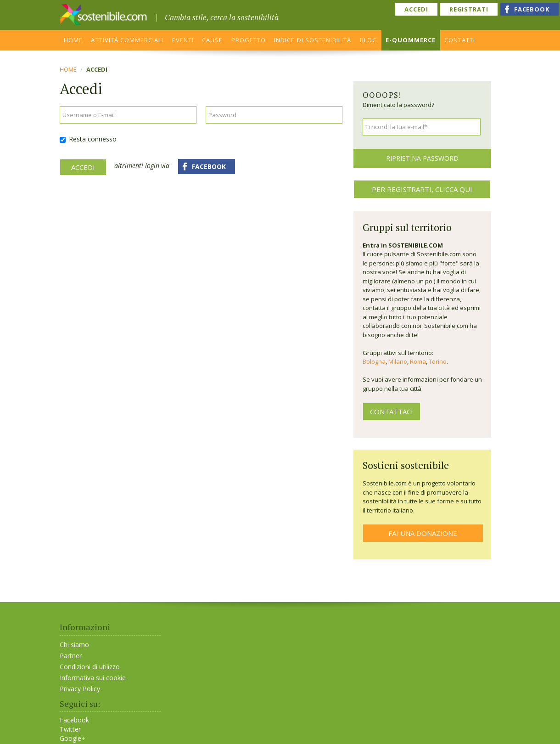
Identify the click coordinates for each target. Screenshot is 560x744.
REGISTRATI (469, 9)
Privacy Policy (80, 689)
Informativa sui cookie (93, 678)
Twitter (70, 729)
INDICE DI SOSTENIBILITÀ (313, 40)
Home (68, 69)
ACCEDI (416, 9)
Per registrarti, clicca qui (422, 189)
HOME (73, 40)
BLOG (369, 40)
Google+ (73, 738)
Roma (418, 361)
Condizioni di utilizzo (90, 667)
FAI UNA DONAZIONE (423, 533)
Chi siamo (74, 645)
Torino (438, 361)
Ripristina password (422, 158)
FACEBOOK (532, 9)
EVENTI (183, 40)
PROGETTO (249, 40)
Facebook (74, 720)
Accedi (83, 167)
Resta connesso (88, 139)
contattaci (392, 411)
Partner (71, 656)
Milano (398, 361)
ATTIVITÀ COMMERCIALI (127, 40)
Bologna (374, 361)
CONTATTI (460, 40)
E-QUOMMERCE (411, 40)
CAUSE (212, 40)
